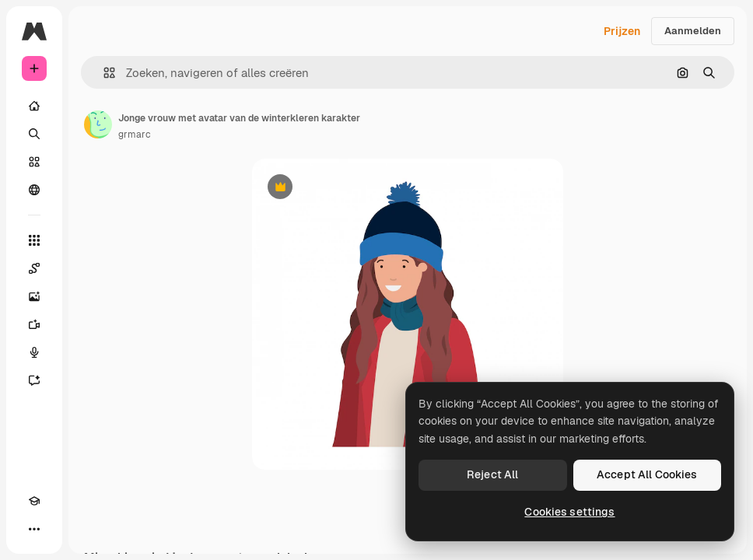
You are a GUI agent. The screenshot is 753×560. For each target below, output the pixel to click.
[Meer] (34, 529)
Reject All (492, 474)
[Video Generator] (34, 324)
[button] (103, 73)
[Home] (34, 106)
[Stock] (34, 162)
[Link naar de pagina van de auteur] (98, 124)
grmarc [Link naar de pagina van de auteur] (135, 135)
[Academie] (34, 501)
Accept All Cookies (647, 474)
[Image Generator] (34, 296)
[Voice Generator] (34, 352)
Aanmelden (693, 31)
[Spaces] (34, 268)
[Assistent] (34, 380)
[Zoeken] (34, 134)
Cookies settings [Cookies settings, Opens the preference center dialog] (569, 512)
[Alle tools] (34, 240)
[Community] (34, 190)
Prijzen (622, 31)
